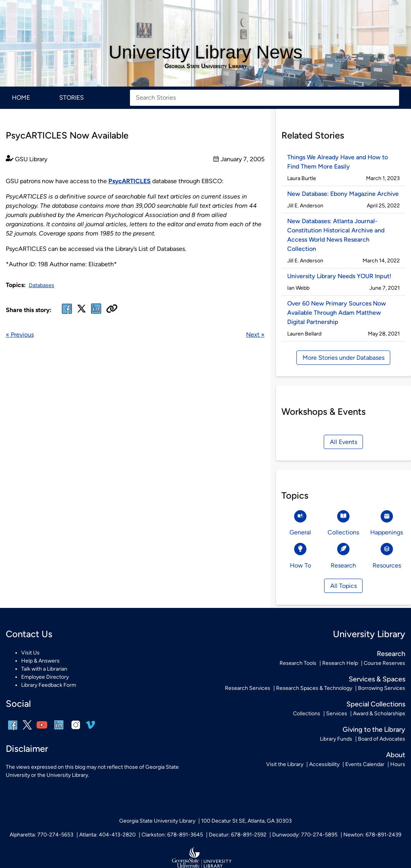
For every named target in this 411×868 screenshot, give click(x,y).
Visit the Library (285, 764)
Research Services (248, 688)
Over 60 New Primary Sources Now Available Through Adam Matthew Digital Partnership (337, 313)
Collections (307, 714)
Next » (255, 335)
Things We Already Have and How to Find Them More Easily (338, 162)
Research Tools (298, 663)
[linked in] (96, 313)
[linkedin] (59, 730)
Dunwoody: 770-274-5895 (305, 835)
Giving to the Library (374, 729)
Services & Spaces (377, 679)
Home (21, 98)
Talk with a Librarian (44, 669)
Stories (72, 98)
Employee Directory (45, 677)
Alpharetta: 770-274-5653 (42, 835)
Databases (42, 285)
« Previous (20, 335)
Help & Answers (40, 661)
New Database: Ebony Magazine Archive (343, 194)
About (396, 755)
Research (391, 654)
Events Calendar (365, 764)
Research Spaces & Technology (314, 688)
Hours (398, 764)
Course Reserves (384, 663)
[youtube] (42, 730)
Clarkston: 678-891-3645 (172, 835)
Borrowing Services (382, 688)
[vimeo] (90, 728)
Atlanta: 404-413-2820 (107, 835)
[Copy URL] (112, 309)
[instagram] (76, 730)
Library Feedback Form (49, 685)
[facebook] (67, 313)
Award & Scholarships (379, 714)
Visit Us (30, 653)
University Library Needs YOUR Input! (339, 276)
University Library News (205, 52)
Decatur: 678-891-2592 (238, 835)
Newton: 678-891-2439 (372, 835)
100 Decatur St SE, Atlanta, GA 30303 (246, 821)
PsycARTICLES (130, 181)
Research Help (340, 663)
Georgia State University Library (206, 66)
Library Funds (336, 739)
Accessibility (324, 764)
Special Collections (376, 704)
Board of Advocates (382, 739)
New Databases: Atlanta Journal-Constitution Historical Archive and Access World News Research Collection (336, 235)
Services (337, 714)
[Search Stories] (265, 98)
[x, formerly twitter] (82, 311)
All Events (344, 442)
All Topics (344, 586)
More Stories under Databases (344, 358)
